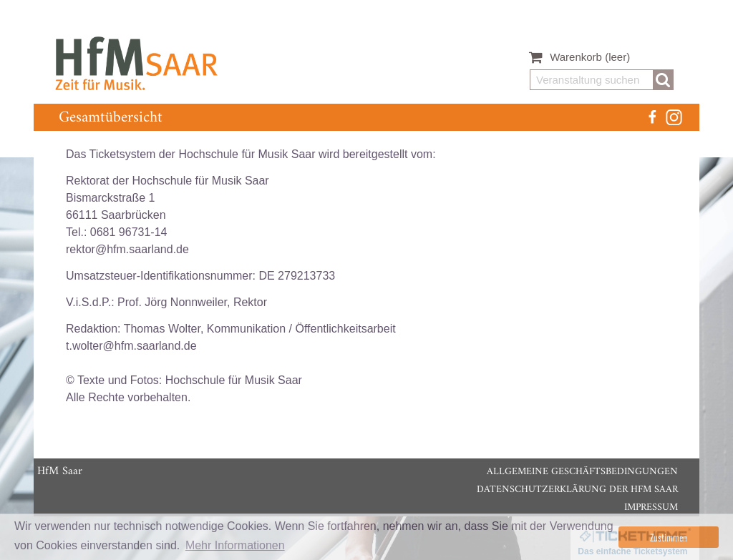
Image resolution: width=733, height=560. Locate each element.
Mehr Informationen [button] (235, 545)
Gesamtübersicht (111, 118)
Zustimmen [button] (669, 537)
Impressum (651, 507)
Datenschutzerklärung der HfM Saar (577, 490)
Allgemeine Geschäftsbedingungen (582, 472)
